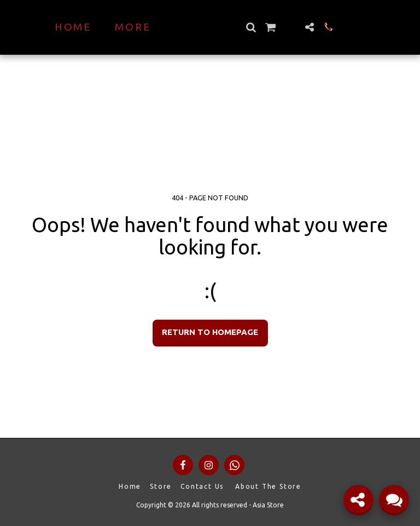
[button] (270, 27)
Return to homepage (210, 332)
